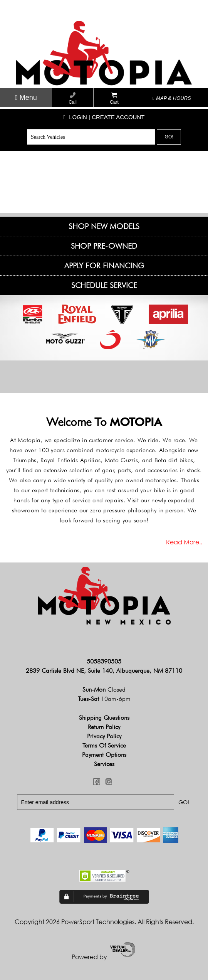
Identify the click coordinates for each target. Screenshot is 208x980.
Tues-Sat (104, 699)
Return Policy (104, 727)
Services (104, 764)
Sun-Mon (104, 690)
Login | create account (104, 117)
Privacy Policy (104, 736)
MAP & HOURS (172, 98)
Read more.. (184, 542)
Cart (114, 99)
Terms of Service (104, 745)
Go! (169, 137)
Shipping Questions (104, 718)
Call (73, 99)
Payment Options (104, 755)
